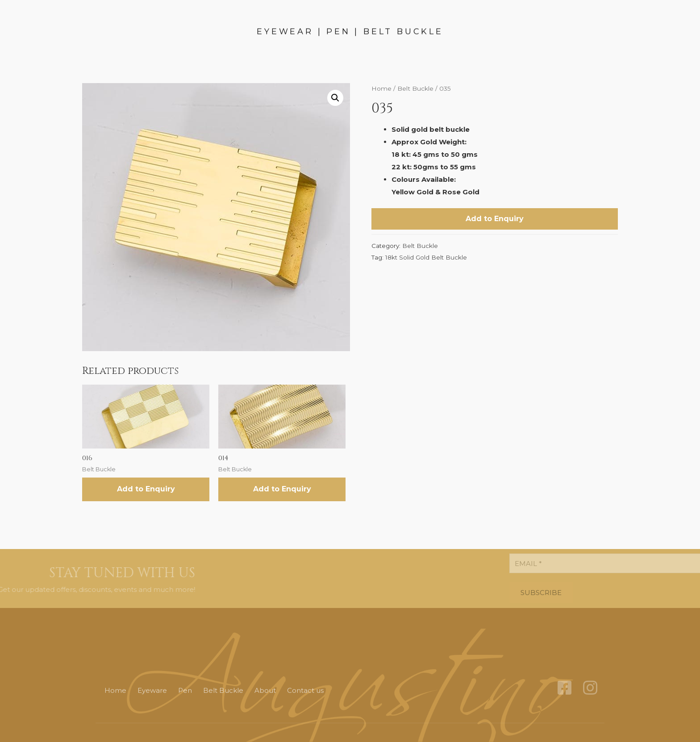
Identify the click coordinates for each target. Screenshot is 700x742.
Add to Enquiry (495, 219)
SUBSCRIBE (609, 593)
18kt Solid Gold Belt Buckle (426, 257)
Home (381, 88)
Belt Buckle (415, 88)
